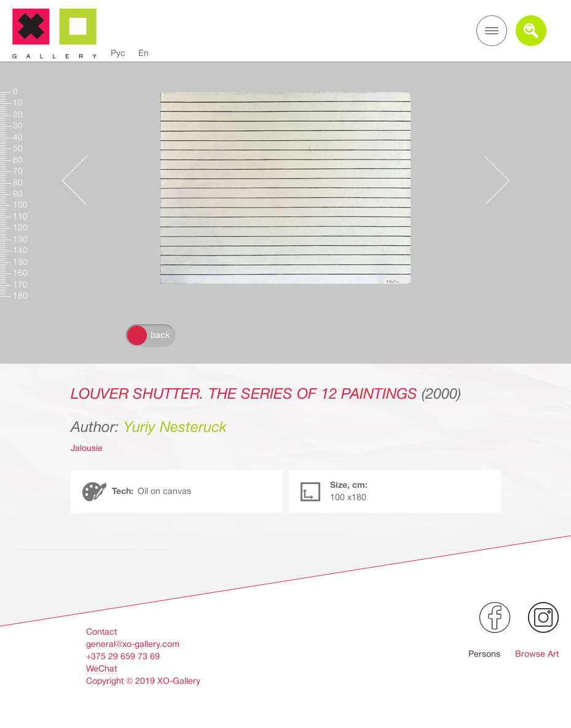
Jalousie (87, 448)
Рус (118, 53)
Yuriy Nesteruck (175, 427)
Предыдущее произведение (81, 180)
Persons (484, 654)
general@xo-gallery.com (133, 644)
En (144, 53)
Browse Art (537, 654)
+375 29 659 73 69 (123, 656)
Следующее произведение (490, 180)
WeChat (101, 668)
